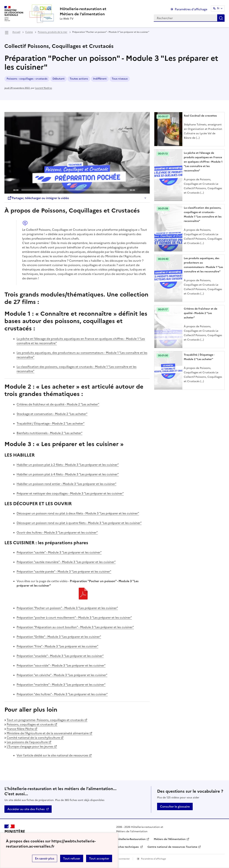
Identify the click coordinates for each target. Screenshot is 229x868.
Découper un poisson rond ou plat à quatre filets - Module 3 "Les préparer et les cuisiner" (79, 523)
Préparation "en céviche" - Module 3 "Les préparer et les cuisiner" (62, 675)
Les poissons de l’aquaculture (27, 742)
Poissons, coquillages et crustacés (30, 724)
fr (218, 8)
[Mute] (139, 190)
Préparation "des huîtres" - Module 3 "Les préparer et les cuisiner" (62, 694)
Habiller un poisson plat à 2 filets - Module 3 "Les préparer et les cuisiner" (68, 465)
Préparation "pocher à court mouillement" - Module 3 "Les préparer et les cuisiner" (74, 618)
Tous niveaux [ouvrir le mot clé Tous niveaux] (120, 79)
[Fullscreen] (145, 190)
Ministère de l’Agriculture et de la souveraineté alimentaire (48, 733)
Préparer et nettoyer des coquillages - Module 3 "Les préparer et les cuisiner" (70, 493)
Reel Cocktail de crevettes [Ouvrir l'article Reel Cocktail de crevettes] (200, 116)
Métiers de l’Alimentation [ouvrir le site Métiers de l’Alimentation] (170, 839)
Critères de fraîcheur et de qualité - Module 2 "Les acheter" (58, 404)
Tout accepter (99, 858)
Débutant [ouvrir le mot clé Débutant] (59, 79)
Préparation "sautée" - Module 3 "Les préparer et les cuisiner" (59, 552)
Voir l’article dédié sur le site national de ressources (52, 755)
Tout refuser (72, 858)
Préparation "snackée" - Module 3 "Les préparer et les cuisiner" (60, 656)
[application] (77, 153)
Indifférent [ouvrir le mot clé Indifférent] (100, 79)
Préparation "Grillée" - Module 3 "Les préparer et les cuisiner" (59, 637)
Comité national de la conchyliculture (33, 738)
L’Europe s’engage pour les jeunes (30, 746)
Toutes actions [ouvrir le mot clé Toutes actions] (79, 79)
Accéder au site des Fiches (26, 809)
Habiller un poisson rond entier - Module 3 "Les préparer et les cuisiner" (66, 484)
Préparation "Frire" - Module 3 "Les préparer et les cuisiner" (57, 646)
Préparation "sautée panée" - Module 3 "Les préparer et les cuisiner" (64, 571)
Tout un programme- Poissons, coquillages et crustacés (45, 720)
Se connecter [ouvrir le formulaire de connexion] (123, 859)
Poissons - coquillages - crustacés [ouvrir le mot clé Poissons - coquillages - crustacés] (27, 79)
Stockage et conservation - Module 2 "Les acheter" (52, 414)
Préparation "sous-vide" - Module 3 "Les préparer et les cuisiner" (61, 665)
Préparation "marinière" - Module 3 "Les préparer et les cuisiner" (61, 685)
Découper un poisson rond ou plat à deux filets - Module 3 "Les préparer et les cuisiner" (78, 513)
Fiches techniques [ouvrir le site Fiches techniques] (128, 847)
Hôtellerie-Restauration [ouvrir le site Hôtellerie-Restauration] (131, 839)
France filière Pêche (20, 729)
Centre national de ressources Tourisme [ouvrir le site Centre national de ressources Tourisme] (172, 847)
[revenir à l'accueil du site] (83, 11)
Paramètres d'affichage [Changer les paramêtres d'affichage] (191, 9)
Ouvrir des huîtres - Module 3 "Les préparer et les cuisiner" (57, 532)
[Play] (77, 153)
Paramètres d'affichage (153, 859)
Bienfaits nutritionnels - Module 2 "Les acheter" (50, 433)
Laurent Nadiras (44, 88)
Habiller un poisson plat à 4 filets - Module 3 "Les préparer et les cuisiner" (68, 474)
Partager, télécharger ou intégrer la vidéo (38, 198)
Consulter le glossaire (175, 806)
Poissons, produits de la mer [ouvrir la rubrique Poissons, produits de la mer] (53, 32)
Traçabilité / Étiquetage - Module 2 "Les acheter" (51, 423)
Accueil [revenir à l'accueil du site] (16, 32)
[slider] (74, 190)
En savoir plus (45, 858)
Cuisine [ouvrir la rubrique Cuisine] (29, 32)
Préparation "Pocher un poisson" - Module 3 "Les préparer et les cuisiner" (67, 608)
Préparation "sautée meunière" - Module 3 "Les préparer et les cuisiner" (66, 562)
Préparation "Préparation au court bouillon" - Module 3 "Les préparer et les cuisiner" (75, 627)
